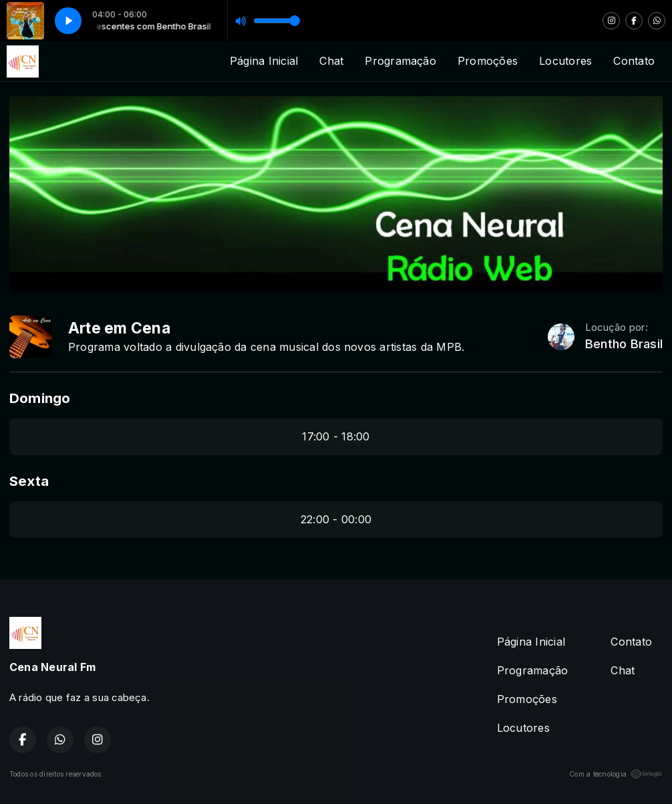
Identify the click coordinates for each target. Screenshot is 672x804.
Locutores (565, 61)
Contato (634, 61)
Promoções (488, 61)
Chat (331, 61)
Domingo (40, 398)
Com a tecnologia (616, 774)
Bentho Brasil (624, 344)
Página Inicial (264, 61)
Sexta (29, 481)
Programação (400, 61)
